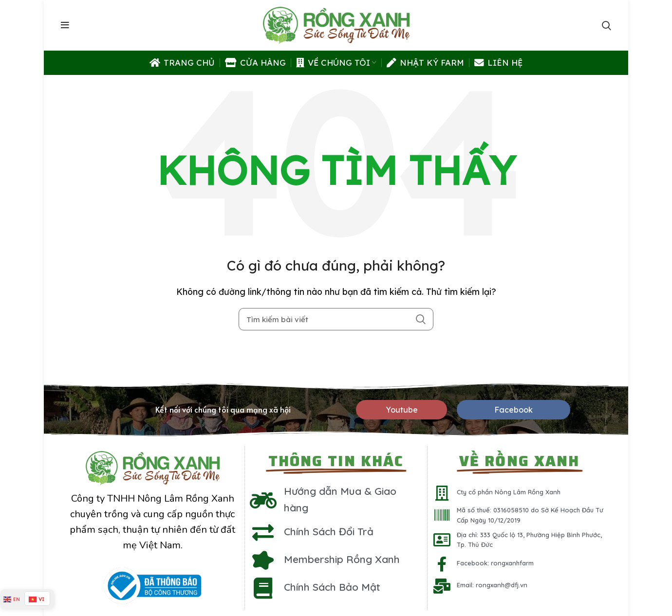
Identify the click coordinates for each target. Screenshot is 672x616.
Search (420, 319)
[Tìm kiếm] (336, 319)
